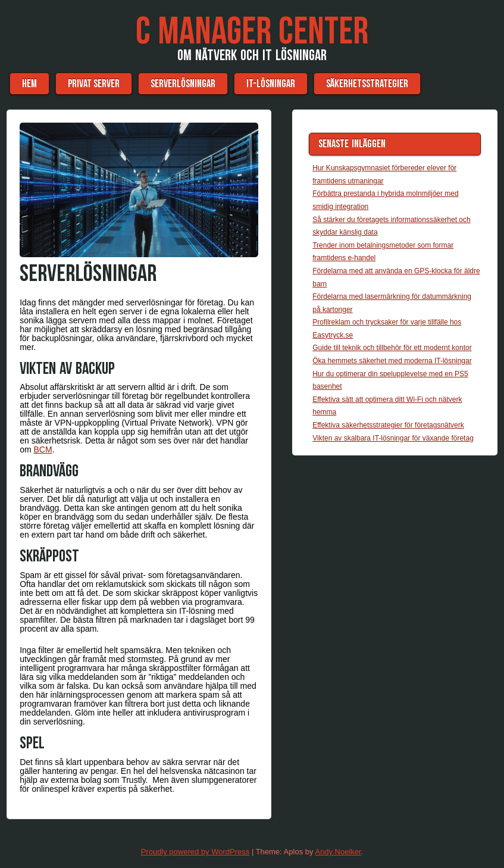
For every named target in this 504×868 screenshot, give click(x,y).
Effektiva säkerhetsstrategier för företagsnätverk (388, 425)
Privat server (94, 84)
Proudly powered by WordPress (195, 852)
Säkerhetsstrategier (367, 84)
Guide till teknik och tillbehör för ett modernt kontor (392, 348)
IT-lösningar (271, 84)
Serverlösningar (183, 84)
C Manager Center (252, 32)
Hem (29, 84)
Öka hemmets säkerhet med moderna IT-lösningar (392, 361)
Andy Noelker (338, 852)
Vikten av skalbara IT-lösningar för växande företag (393, 438)
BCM (43, 449)
